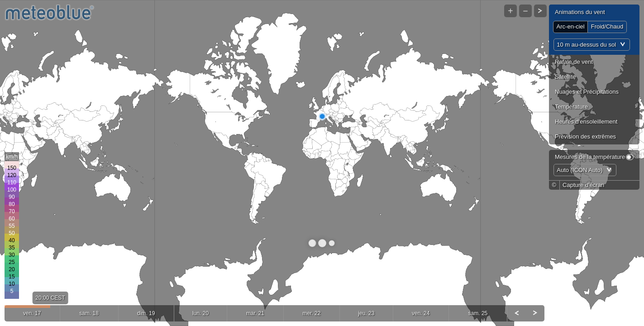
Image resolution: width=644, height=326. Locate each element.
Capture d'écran (583, 185)
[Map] (322, 163)
